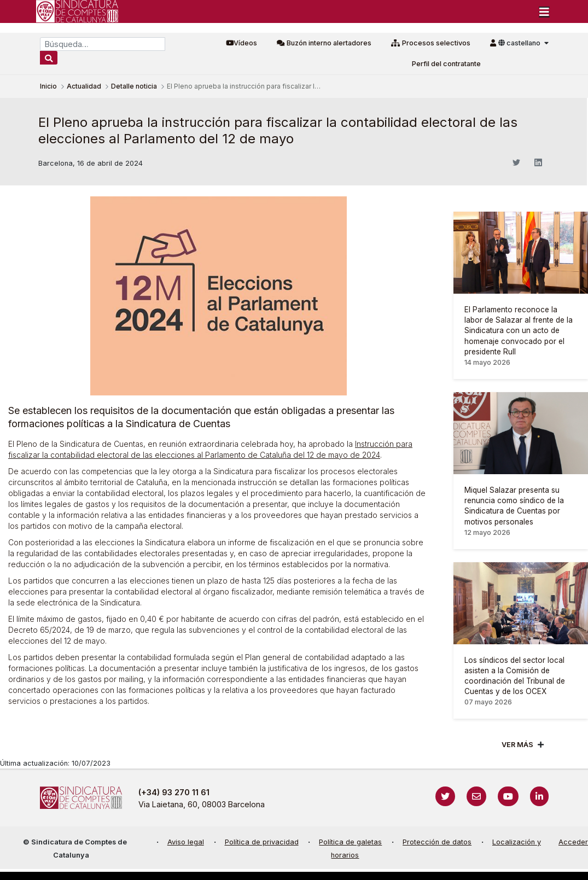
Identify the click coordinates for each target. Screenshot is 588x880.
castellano (520, 43)
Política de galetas (350, 842)
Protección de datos (437, 842)
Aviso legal (186, 842)
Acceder (573, 842)
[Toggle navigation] (544, 11)
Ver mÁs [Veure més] (517, 745)
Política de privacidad (262, 842)
